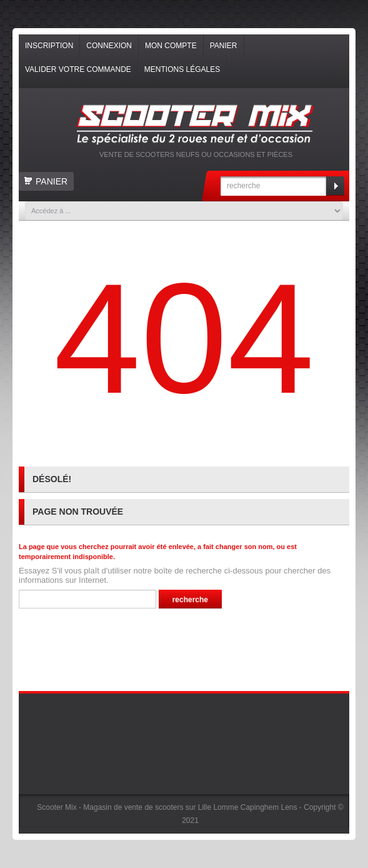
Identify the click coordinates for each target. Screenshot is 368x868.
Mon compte (171, 46)
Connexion (109, 46)
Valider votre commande (78, 69)
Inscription (49, 46)
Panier (224, 46)
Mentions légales (182, 69)
